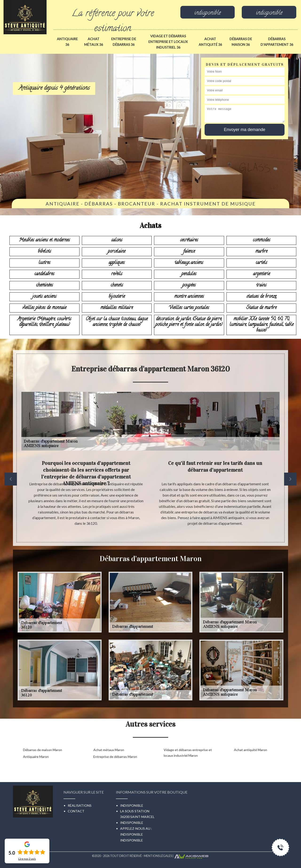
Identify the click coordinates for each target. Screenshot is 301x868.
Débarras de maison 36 (241, 42)
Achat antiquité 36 (210, 42)
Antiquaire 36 (67, 42)
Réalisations (80, 805)
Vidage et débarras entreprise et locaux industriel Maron (188, 753)
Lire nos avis (27, 859)
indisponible (208, 13)
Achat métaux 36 (94, 42)
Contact (76, 811)
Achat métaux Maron (109, 750)
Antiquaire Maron (36, 757)
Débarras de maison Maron (43, 750)
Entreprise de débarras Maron (115, 757)
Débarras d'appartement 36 (277, 42)
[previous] (11, 479)
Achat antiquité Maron (251, 750)
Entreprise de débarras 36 (124, 42)
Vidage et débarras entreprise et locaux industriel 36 (168, 42)
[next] (290, 479)
